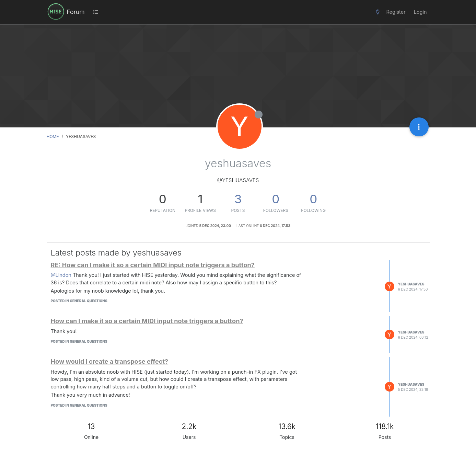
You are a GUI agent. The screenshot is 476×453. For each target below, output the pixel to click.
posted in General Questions (79, 301)
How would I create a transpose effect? (110, 361)
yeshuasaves (411, 284)
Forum (76, 12)
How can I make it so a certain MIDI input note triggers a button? (147, 321)
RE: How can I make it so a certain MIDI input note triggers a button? (153, 265)
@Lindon (61, 275)
